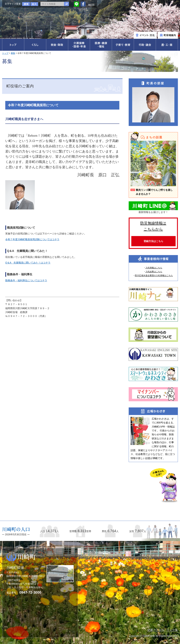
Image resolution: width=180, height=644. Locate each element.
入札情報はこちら (154, 268)
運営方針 (91, 5)
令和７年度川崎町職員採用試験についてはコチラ (32, 239)
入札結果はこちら (154, 272)
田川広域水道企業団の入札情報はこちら (154, 275)
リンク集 (172, 630)
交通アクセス (156, 630)
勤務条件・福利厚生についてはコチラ (26, 280)
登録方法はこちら (153, 241)
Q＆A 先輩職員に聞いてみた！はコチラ (28, 263)
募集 (13, 53)
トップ (5, 53)
